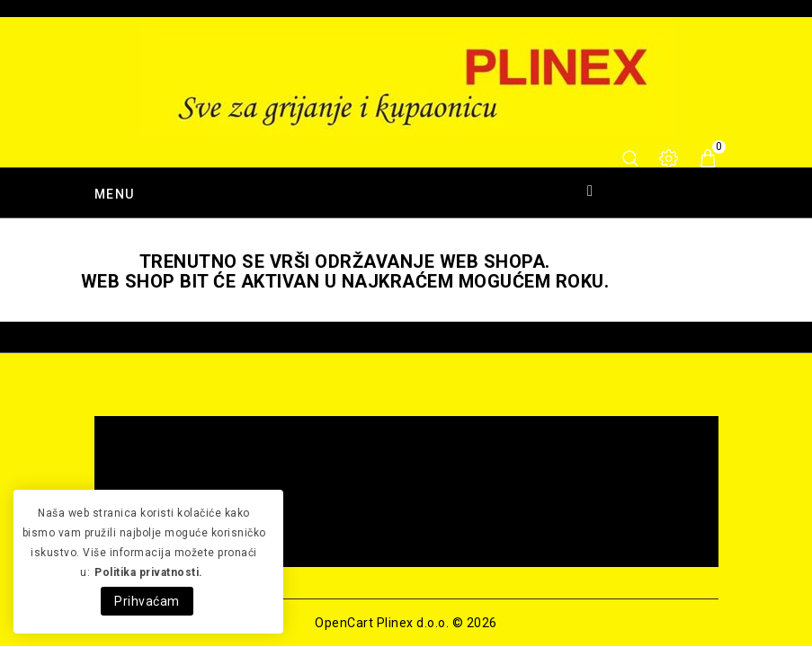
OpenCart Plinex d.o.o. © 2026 (406, 623)
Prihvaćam (147, 601)
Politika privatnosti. (149, 572)
